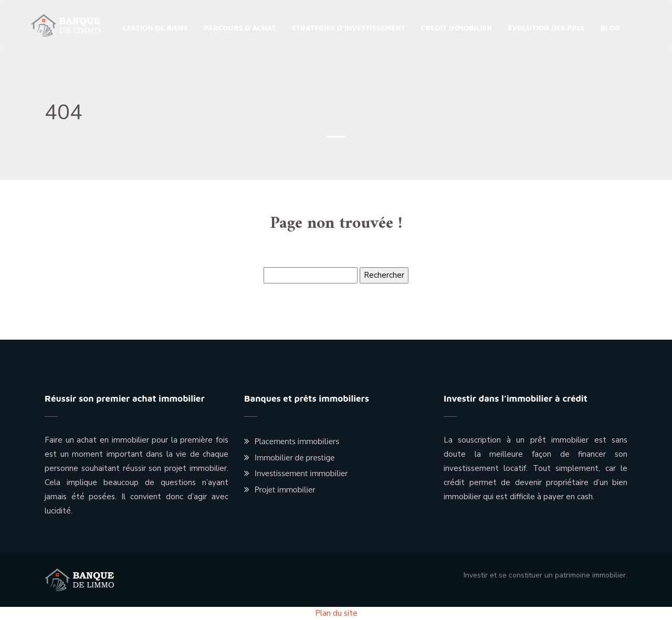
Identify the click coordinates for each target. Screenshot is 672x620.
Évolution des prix (546, 28)
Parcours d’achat (240, 28)
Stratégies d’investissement (349, 28)
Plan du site (336, 613)
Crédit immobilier (457, 28)
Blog (610, 28)
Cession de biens (155, 28)
